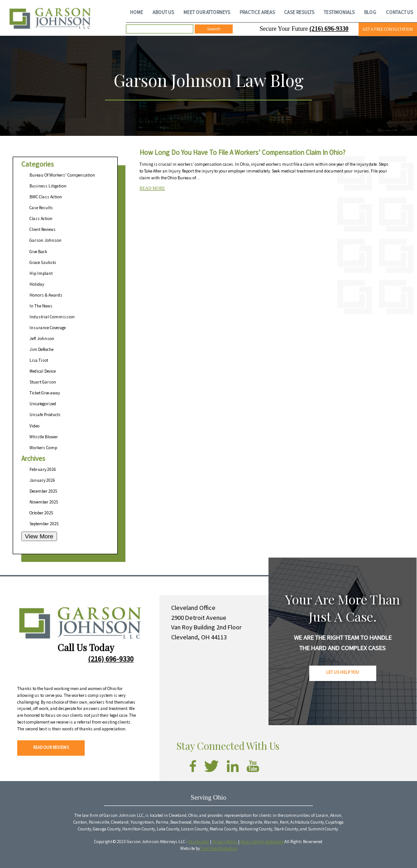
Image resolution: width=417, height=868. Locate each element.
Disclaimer (199, 842)
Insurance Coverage (48, 328)
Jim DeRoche (41, 350)
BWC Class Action (46, 197)
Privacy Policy (225, 842)
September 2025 (44, 524)
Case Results (41, 208)
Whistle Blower (44, 437)
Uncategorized (43, 404)
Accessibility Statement (262, 842)
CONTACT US (399, 12)
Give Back (38, 252)
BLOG (370, 12)
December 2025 (43, 491)
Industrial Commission (52, 317)
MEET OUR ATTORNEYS (207, 12)
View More (39, 536)
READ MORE (152, 188)
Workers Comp (43, 448)
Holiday (37, 284)
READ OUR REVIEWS (51, 748)
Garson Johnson (46, 240)
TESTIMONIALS (339, 12)
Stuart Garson (43, 382)
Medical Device (43, 371)
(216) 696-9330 (329, 29)
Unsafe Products (45, 415)
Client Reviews (43, 230)
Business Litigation (48, 186)
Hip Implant (41, 273)
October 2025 (41, 513)
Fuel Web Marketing (219, 849)
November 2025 (44, 502)
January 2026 (42, 480)
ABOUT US (163, 12)
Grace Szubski (43, 263)
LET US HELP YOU (343, 672)
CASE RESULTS (299, 12)
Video (34, 426)
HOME (137, 12)
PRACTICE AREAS (257, 12)
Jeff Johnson (42, 339)
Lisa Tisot (39, 360)
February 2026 (43, 470)
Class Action (41, 219)
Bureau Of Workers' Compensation (62, 175)
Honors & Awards (46, 295)
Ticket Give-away (45, 393)
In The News (41, 306)
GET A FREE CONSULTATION (388, 29)
